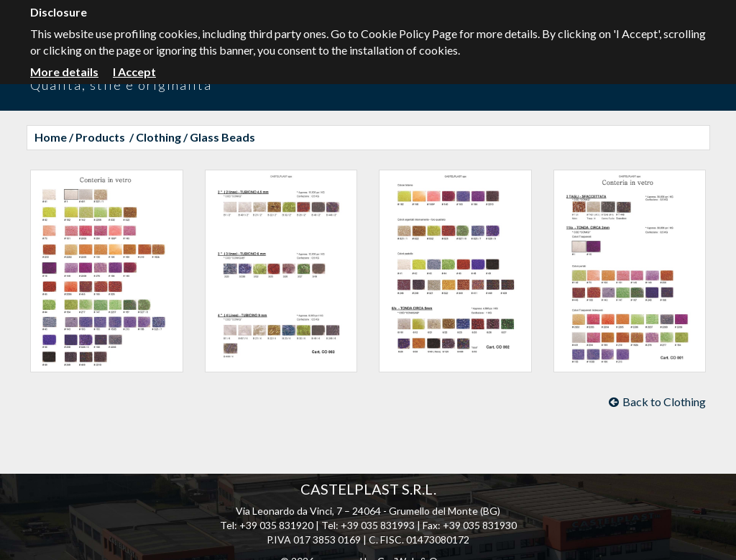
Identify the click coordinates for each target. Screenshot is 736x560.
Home (51, 137)
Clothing (158, 137)
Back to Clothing (657, 401)
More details (64, 72)
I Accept (134, 72)
